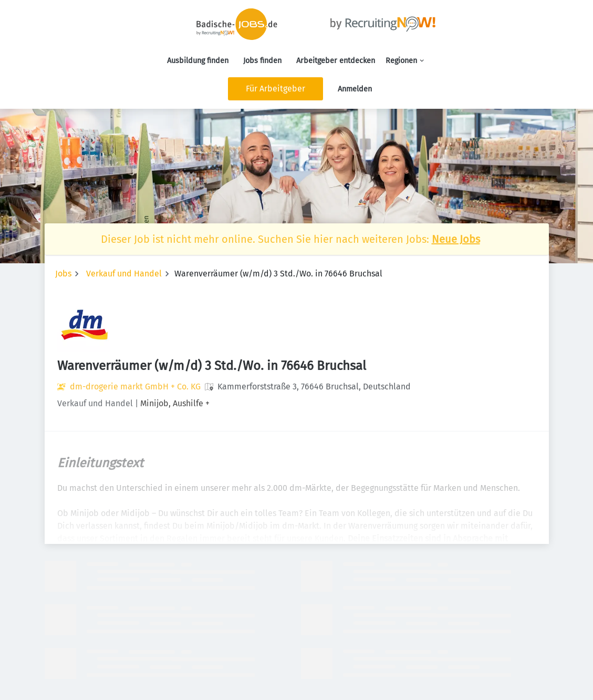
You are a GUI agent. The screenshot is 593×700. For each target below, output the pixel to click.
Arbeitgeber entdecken (336, 61)
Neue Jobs (456, 239)
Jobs (63, 274)
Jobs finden (262, 61)
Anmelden (355, 89)
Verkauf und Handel (124, 274)
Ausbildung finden (198, 61)
